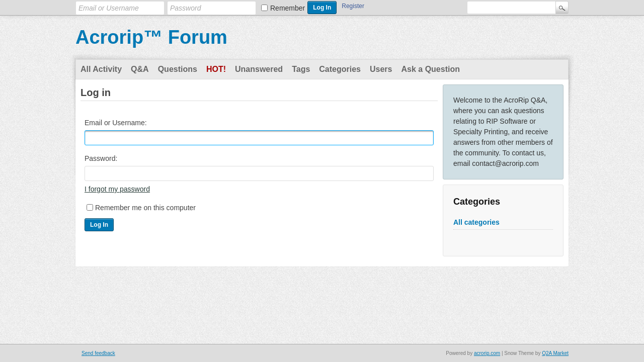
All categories (476, 222)
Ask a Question (430, 69)
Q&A (140, 69)
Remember (288, 8)
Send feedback (98, 353)
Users (381, 69)
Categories (340, 69)
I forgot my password (117, 189)
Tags (301, 69)
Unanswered (259, 69)
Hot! (216, 69)
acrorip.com (487, 353)
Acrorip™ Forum (151, 37)
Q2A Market (555, 353)
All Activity (101, 69)
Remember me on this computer (145, 208)
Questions (178, 69)
